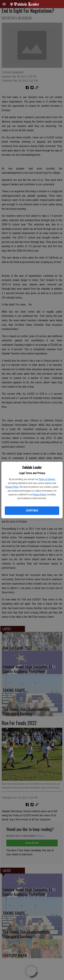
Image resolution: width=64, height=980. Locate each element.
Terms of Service (47, 479)
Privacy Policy (12, 487)
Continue (32, 511)
